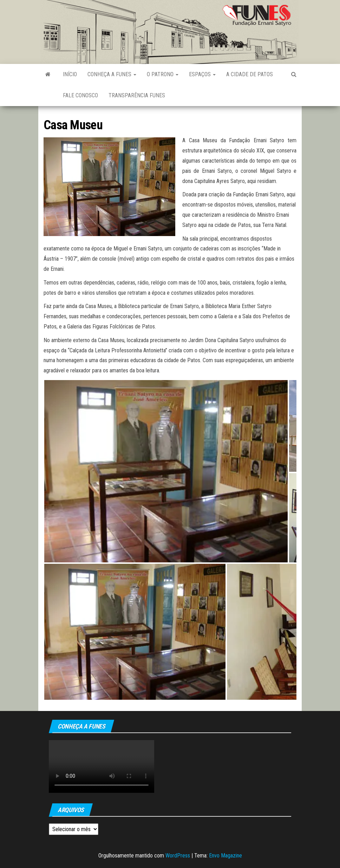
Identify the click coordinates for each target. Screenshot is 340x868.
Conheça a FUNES (112, 74)
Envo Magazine (225, 856)
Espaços (202, 74)
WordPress (178, 856)
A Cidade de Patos (250, 74)
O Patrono (163, 74)
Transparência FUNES (137, 95)
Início (70, 74)
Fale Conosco (80, 95)
